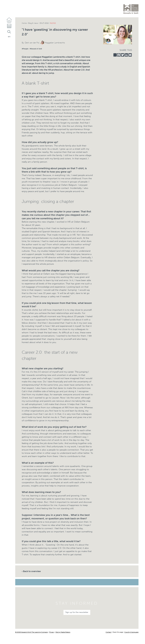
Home (24, 23)
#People (25, 49)
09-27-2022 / (51, 23)
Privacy (52, 632)
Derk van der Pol (32, 43)
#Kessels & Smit (36, 49)
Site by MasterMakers (63, 632)
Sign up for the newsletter (77, 612)
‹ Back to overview (31, 571)
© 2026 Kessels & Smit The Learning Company (32, 632)
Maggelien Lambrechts (55, 43)
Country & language (131, 632)
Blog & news (34, 23)
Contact (109, 632)
